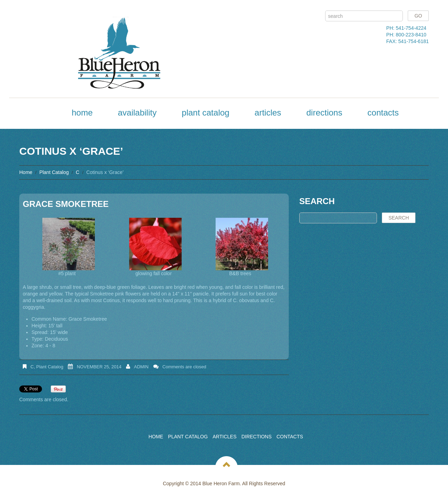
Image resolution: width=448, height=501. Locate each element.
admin (141, 367)
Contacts (383, 113)
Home (82, 113)
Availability (137, 113)
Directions (324, 113)
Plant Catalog (205, 113)
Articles (268, 113)
